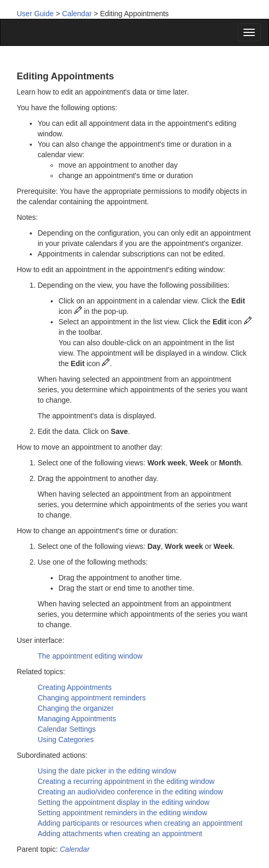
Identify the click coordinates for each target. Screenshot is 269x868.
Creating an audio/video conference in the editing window (130, 792)
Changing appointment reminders (92, 698)
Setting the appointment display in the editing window (124, 802)
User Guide (35, 14)
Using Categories (66, 740)
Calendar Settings (67, 729)
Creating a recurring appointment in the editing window (126, 781)
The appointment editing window (90, 656)
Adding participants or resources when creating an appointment (140, 823)
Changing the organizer (76, 708)
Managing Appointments (77, 719)
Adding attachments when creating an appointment (120, 834)
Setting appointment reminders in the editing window (122, 813)
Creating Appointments (75, 687)
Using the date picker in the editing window (107, 771)
